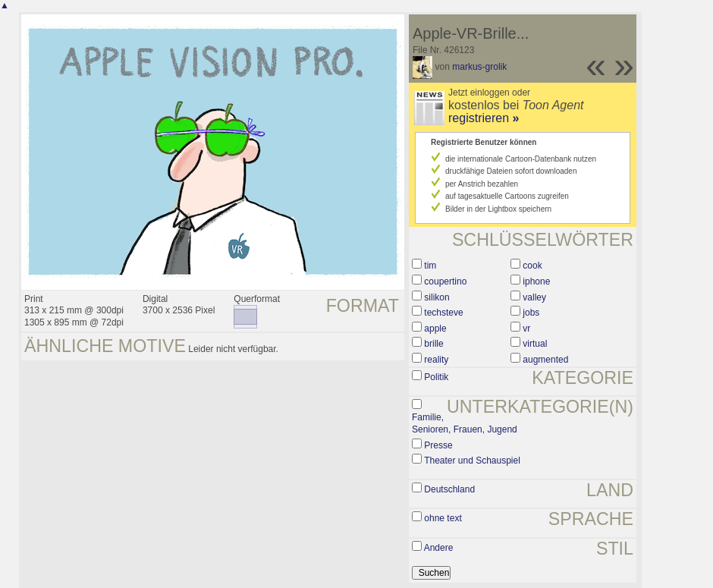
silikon (437, 297)
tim (430, 266)
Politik (436, 377)
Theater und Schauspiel (472, 461)
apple (435, 329)
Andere (439, 548)
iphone (536, 281)
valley (534, 297)
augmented (545, 360)
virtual (535, 344)
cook (532, 266)
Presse (438, 445)
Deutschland (449, 489)
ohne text (443, 518)
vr (526, 329)
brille (433, 344)
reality (436, 360)
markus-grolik (479, 67)
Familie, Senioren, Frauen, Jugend (465, 423)
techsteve (443, 313)
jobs (531, 313)
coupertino (445, 281)
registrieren (484, 118)
